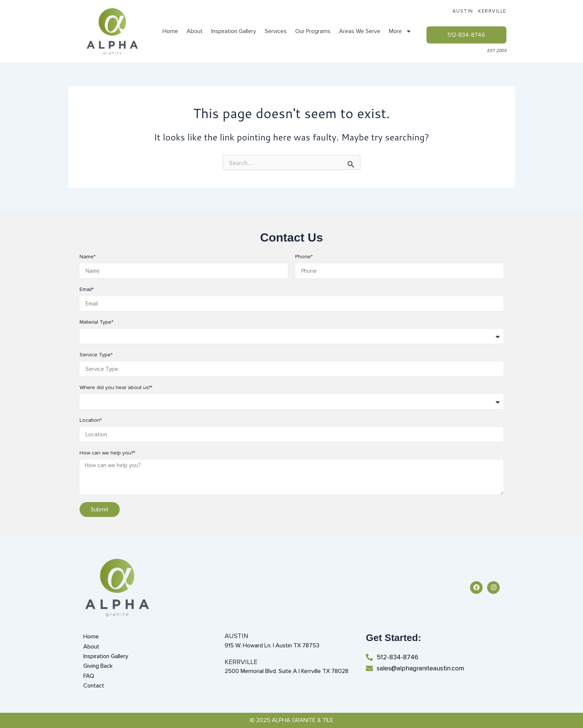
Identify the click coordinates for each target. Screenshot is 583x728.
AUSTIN (463, 11)
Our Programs (313, 31)
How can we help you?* (107, 453)
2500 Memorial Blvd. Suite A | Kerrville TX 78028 (286, 671)
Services (276, 31)
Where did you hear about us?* (116, 387)
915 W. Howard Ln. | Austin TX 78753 (272, 646)
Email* (87, 289)
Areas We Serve (360, 31)
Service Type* (96, 355)
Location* (91, 420)
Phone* (304, 257)
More (400, 31)
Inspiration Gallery (234, 31)
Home (170, 31)
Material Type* (96, 322)
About (195, 31)
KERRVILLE (492, 11)
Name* (88, 257)
